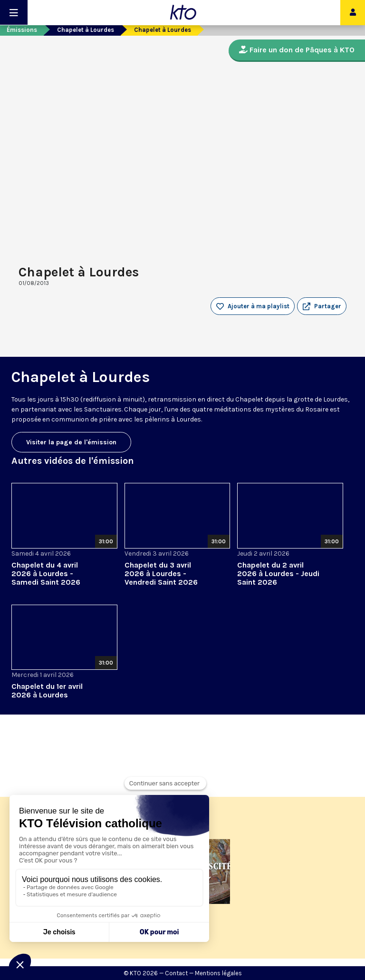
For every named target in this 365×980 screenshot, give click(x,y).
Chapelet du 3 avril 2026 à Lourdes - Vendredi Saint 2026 (161, 573)
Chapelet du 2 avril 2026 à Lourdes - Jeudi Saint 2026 (278, 573)
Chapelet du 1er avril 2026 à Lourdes (47, 691)
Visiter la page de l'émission (71, 442)
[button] (322, 306)
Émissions (22, 30)
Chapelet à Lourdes (86, 30)
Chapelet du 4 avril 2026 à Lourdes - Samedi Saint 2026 (46, 573)
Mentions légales (218, 973)
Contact (176, 973)
